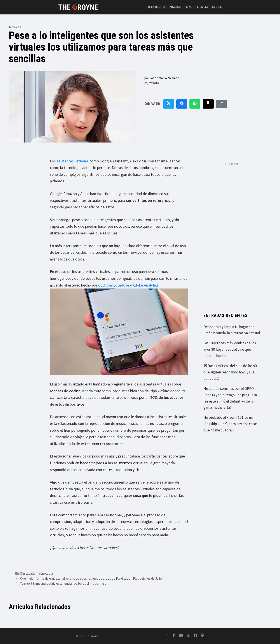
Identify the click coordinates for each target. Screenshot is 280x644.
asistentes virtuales (73, 161)
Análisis (176, 7)
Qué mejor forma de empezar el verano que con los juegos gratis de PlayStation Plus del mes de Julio (91, 578)
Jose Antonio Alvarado (164, 78)
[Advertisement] (232, 233)
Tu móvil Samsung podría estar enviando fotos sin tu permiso (63, 583)
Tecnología (156, 7)
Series (217, 7)
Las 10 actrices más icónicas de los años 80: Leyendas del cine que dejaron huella (230, 349)
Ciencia (202, 7)
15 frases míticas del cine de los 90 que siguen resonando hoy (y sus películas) (230, 372)
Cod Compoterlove (114, 285)
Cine (189, 7)
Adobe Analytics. (146, 285)
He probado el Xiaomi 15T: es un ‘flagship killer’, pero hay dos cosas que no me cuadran (230, 424)
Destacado (28, 573)
